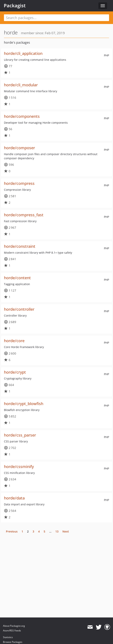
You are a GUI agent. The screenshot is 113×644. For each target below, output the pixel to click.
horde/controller (19, 309)
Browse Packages (13, 642)
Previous (12, 531)
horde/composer (19, 148)
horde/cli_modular (21, 85)
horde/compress (19, 183)
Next (66, 531)
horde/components (22, 116)
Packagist (15, 6)
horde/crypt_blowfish (24, 404)
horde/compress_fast (24, 215)
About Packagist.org (14, 626)
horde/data (14, 498)
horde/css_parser (20, 435)
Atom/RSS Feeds (12, 631)
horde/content (17, 278)
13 (57, 531)
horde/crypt (15, 372)
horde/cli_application (23, 53)
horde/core (14, 341)
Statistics (8, 637)
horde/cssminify (19, 467)
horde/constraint (20, 246)
